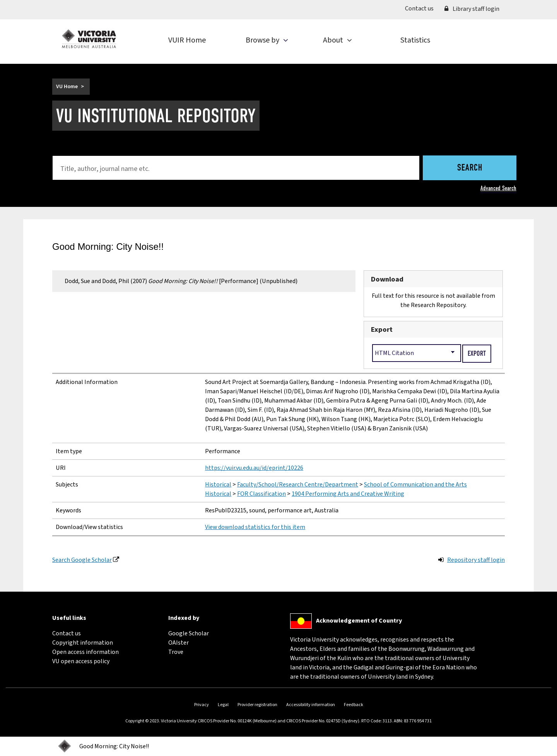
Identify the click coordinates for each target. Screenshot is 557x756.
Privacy (202, 705)
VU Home (67, 87)
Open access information (85, 652)
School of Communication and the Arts (415, 485)
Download (387, 279)
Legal (223, 705)
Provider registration (257, 705)
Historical (218, 485)
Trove (176, 652)
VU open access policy (81, 661)
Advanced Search (498, 188)
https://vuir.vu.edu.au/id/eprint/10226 (254, 468)
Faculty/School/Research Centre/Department (298, 485)
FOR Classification (261, 494)
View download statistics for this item (255, 527)
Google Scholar (189, 633)
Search (470, 168)
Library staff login (472, 9)
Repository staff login (476, 560)
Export (382, 329)
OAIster (179, 643)
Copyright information (83, 643)
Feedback (354, 705)
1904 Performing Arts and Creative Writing (348, 494)
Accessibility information (311, 705)
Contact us (422, 8)
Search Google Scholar (82, 560)
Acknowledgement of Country (359, 621)
